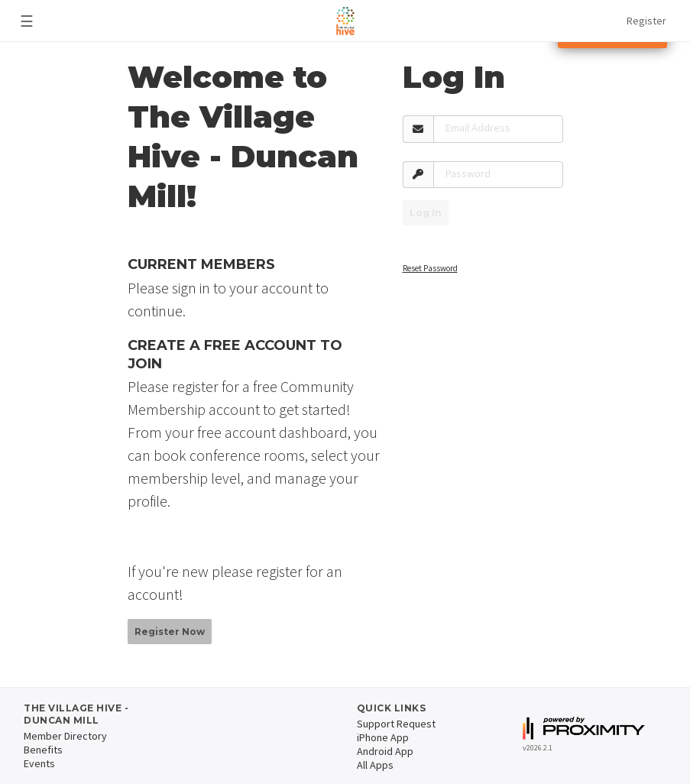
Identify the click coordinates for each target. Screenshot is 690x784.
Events (39, 763)
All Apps (375, 765)
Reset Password (430, 268)
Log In (426, 213)
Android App (385, 751)
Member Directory (65, 736)
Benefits (43, 750)
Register (646, 21)
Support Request (396, 724)
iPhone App (383, 737)
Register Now (170, 632)
